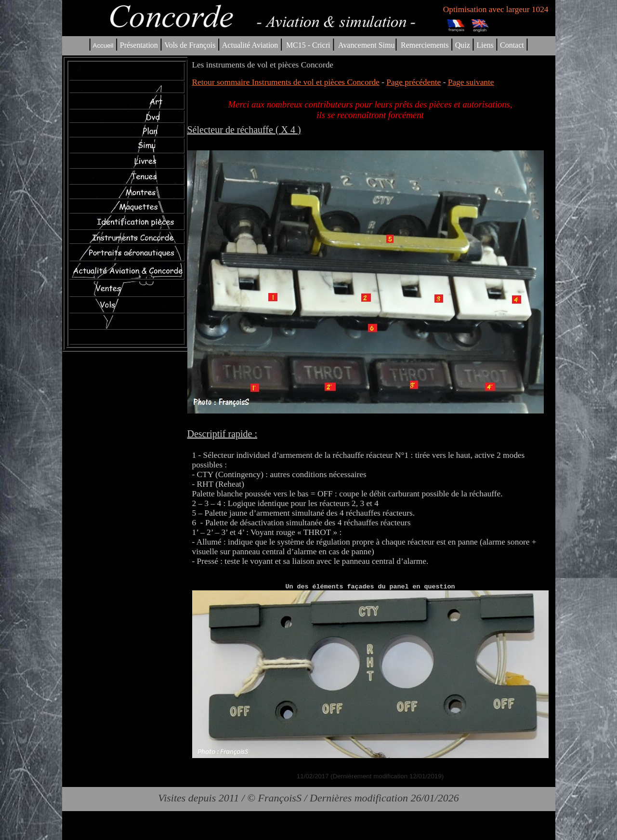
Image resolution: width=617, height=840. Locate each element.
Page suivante (471, 82)
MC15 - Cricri (308, 45)
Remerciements (425, 45)
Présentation (139, 45)
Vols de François (189, 45)
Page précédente (414, 82)
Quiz (463, 45)
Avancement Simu (366, 45)
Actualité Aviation (251, 45)
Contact (512, 45)
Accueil (103, 46)
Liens (485, 45)
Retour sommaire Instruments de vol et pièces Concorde (286, 82)
